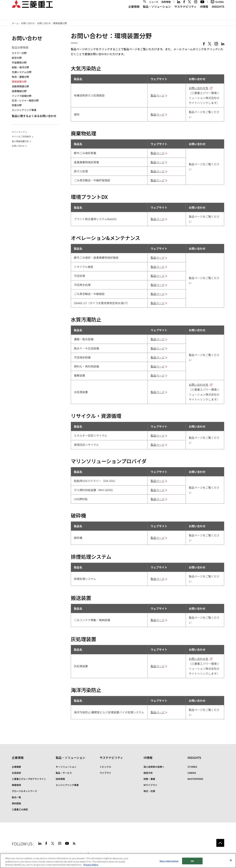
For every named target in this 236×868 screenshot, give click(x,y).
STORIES (192, 767)
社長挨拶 (16, 773)
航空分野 (17, 58)
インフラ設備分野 (22, 96)
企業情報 (134, 12)
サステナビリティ (185, 12)
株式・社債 (149, 791)
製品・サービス (64, 773)
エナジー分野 (19, 53)
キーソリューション (66, 767)
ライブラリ (105, 773)
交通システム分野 (22, 72)
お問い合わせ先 (199, 88)
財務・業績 (149, 779)
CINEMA (192, 773)
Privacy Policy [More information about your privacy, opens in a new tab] (91, 865)
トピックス (105, 767)
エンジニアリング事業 (24, 110)
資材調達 (16, 803)
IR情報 (204, 12)
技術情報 (60, 779)
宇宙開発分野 (19, 62)
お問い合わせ (28, 23)
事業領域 (16, 785)
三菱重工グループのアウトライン (29, 779)
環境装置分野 (19, 81)
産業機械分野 (19, 91)
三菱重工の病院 (20, 809)
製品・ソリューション (157, 12)
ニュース (154, 8)
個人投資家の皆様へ (154, 767)
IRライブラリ (150, 785)
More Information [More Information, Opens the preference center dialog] (169, 861)
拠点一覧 (16, 797)
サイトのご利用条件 (21, 136)
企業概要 (16, 767)
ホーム (15, 23)
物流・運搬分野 (20, 77)
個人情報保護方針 (20, 141)
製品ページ (158, 95)
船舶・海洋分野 (20, 67)
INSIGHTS (218, 12)
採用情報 (166, 8)
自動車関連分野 (20, 86)
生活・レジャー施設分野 (25, 100)
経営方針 (148, 773)
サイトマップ (18, 132)
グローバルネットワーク (24, 791)
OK (192, 861)
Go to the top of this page (220, 843)
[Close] (231, 860)
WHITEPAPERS (195, 779)
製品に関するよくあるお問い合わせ (34, 116)
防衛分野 (17, 105)
